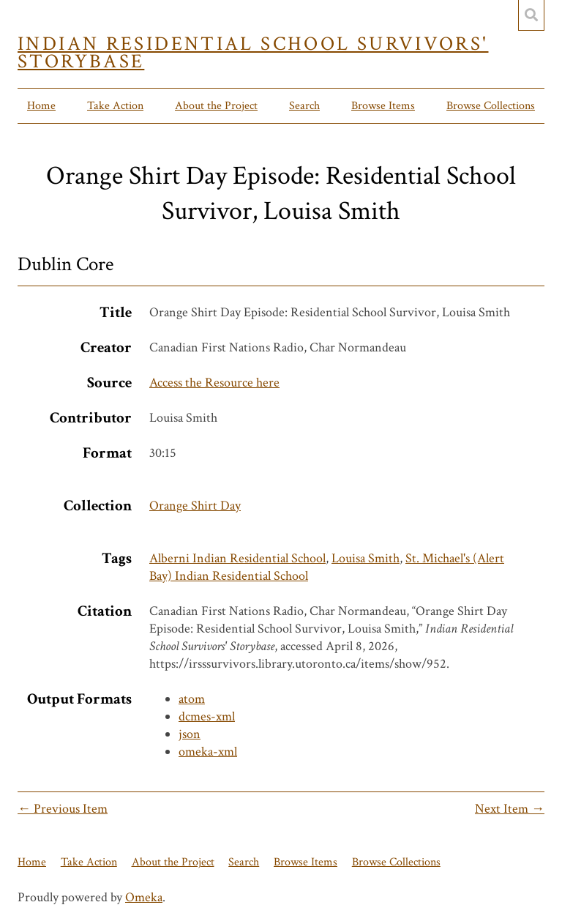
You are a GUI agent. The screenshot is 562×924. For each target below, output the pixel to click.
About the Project (216, 106)
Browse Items (383, 106)
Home (41, 106)
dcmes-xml (207, 716)
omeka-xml (208, 752)
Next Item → (510, 809)
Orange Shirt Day (195, 506)
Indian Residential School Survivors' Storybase (253, 53)
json (190, 734)
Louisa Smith (366, 558)
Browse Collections (491, 106)
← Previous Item (63, 809)
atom (192, 699)
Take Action (115, 106)
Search (304, 106)
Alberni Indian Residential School (237, 558)
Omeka (144, 897)
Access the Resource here (214, 383)
